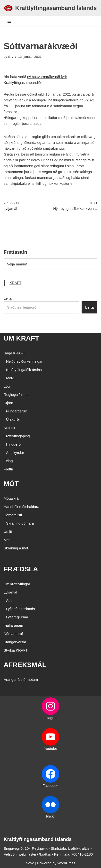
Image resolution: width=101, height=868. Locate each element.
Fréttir (8, 469)
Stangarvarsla (15, 642)
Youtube (51, 748)
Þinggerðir (14, 444)
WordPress (66, 863)
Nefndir (9, 428)
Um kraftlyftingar (17, 584)
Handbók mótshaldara (21, 507)
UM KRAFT (21, 338)
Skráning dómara (20, 523)
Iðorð (10, 378)
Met (7, 540)
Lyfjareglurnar (17, 617)
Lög (7, 386)
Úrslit (8, 532)
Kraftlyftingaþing (17, 436)
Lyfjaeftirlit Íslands (21, 609)
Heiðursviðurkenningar (24, 361)
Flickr (50, 816)
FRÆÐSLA (21, 569)
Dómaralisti (13, 515)
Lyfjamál (10, 592)
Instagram (51, 718)
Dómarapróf (13, 634)
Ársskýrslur (15, 453)
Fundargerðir (17, 411)
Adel (10, 600)
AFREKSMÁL (25, 665)
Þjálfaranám (13, 625)
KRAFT (15, 283)
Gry (11, 57)
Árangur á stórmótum (21, 679)
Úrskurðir (13, 419)
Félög (8, 461)
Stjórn (8, 403)
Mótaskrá (11, 498)
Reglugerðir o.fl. (17, 395)
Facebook (50, 785)
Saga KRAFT (14, 353)
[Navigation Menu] (9, 21)
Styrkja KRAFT (16, 650)
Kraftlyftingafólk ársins (24, 370)
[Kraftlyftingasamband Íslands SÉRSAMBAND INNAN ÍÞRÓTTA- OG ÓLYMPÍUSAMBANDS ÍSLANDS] (50, 8)
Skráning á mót (16, 548)
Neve (30, 863)
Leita (8, 298)
